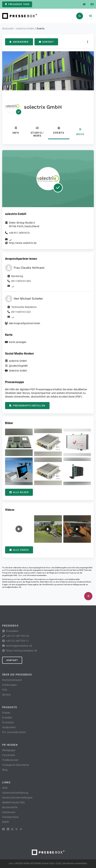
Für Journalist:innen (14, 732)
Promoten (8, 722)
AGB (5, 788)
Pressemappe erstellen (27, 406)
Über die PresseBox (17, 675)
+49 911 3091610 (19, 233)
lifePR (6, 822)
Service (6, 695)
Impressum (9, 812)
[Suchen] (80, 16)
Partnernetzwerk (12, 680)
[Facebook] (3, 829)
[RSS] (12, 829)
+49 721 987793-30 (17, 636)
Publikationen (10, 760)
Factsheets (9, 755)
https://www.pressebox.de (22, 651)
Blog (5, 770)
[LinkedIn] (8, 829)
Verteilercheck (10, 817)
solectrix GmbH (18, 361)
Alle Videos (19, 550)
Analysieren (9, 727)
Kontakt (46, 42)
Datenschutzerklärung (15, 793)
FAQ (5, 690)
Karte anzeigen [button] (18, 342)
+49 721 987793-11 (17, 641)
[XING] (21, 829)
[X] (17, 829)
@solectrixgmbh (18, 366)
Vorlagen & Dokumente (16, 765)
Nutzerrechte (10, 807)
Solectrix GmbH (18, 371)
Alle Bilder (19, 492)
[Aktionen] (88, 42)
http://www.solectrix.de (23, 243)
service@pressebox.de (12, 587)
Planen (6, 713)
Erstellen (7, 718)
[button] (19, 442)
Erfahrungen (10, 685)
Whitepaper (9, 750)
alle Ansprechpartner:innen (25, 323)
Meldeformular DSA (13, 802)
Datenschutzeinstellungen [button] (17, 798)
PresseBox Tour (17, 4)
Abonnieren (19, 42)
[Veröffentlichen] (88, 596)
